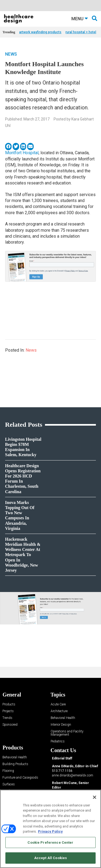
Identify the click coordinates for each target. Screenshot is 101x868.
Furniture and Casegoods (20, 778)
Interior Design (61, 725)
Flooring (8, 771)
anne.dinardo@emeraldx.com (73, 775)
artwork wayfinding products (40, 32)
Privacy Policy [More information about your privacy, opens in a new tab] (50, 831)
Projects (8, 711)
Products (9, 704)
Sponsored (10, 725)
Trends (7, 718)
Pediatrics (58, 741)
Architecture (59, 711)
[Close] (95, 797)
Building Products (15, 764)
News (11, 54)
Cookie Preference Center (50, 842)
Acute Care (58, 704)
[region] (50, 829)
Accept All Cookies (50, 858)
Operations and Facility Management (67, 733)
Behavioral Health (63, 718)
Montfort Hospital (22, 153)
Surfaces (9, 784)
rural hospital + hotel (81, 32)
